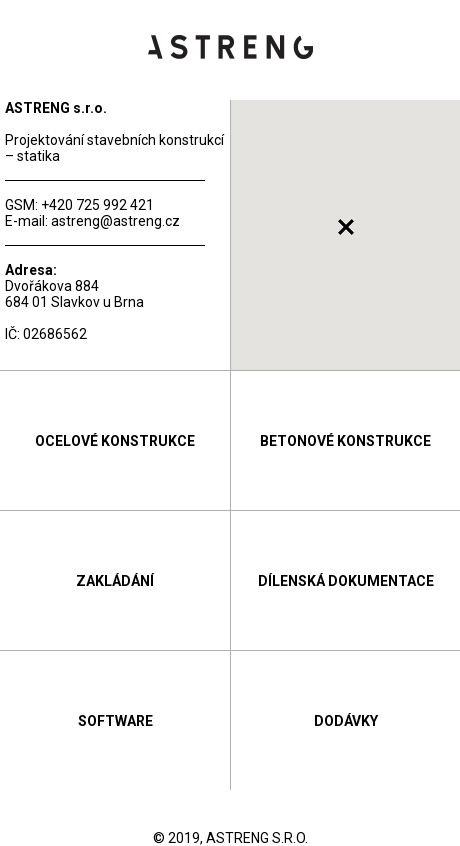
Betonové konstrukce (345, 441)
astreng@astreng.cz (115, 221)
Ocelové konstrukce (115, 441)
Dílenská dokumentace (346, 581)
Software (115, 721)
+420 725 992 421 (97, 205)
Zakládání (115, 581)
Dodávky (346, 721)
